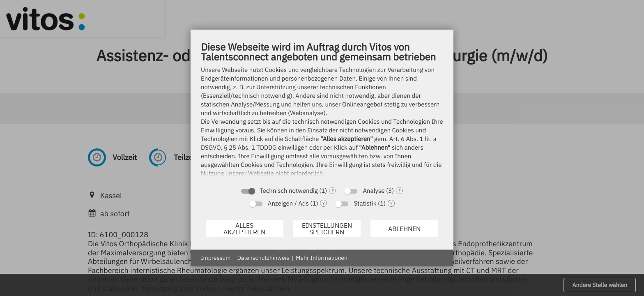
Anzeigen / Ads (288, 204)
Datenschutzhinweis (263, 258)
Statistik (365, 204)
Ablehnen (404, 229)
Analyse (374, 191)
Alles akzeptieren (244, 229)
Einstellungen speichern (327, 229)
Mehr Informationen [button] (322, 258)
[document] (322, 111)
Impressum (216, 258)
